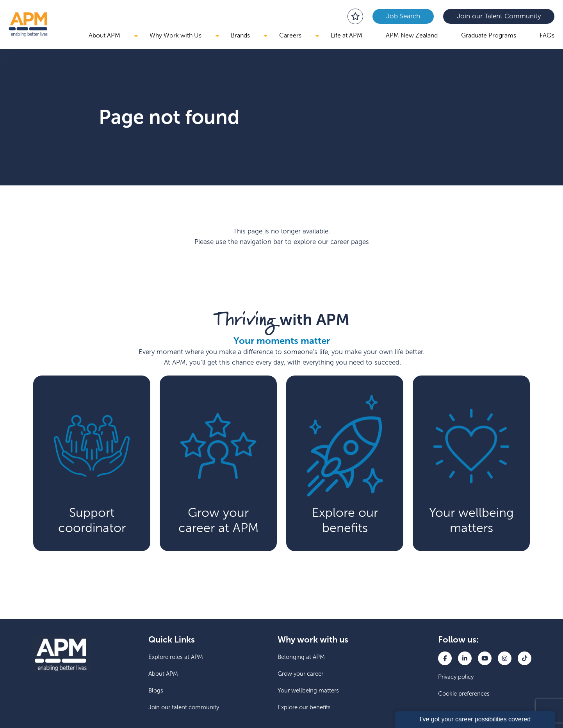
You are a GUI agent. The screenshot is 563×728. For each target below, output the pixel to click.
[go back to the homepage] (28, 24)
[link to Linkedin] (465, 658)
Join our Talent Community (499, 16)
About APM (104, 35)
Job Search (403, 16)
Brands (240, 35)
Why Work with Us (175, 35)
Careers (290, 35)
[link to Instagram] (505, 658)
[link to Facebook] (445, 658)
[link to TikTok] (525, 658)
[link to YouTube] (485, 658)
